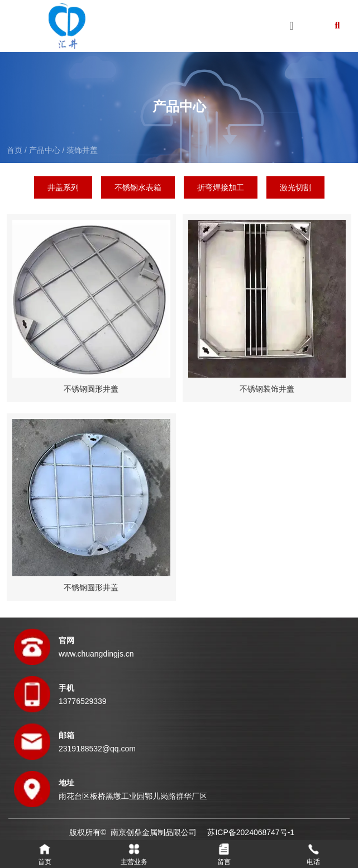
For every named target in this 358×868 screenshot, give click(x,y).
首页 (16, 150)
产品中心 (45, 150)
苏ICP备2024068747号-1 (251, 832)
